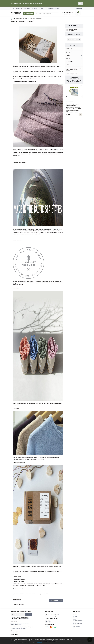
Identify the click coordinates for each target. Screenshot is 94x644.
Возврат (74, 618)
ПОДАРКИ (69, 49)
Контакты (41, 8)
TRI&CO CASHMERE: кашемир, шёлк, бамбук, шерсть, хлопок (74, 69)
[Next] (82, 97)
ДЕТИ (68, 65)
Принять (79, 641)
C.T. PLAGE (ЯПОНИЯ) (72, 74)
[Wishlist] (81, 86)
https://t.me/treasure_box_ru (49, 621)
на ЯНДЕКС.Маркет (28, 3)
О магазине (75, 625)
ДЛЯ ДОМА (69, 52)
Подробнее (39, 642)
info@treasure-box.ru (49, 624)
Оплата (74, 619)
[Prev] (67, 97)
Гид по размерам (76, 626)
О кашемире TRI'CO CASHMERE (23, 8)
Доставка (34, 8)
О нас (13, 8)
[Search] (37, 13)
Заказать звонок (67, 14)
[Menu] (28, 13)
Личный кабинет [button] (79, 8)
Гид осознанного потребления (53, 8)
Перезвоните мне (14, 635)
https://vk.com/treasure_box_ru (46, 621)
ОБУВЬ (68, 58)
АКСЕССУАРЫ (70, 62)
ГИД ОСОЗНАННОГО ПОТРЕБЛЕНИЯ (21, 18)
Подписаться (28, 615)
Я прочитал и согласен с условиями (21, 618)
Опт (74, 628)
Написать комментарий (56, 600)
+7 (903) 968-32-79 (69, 13)
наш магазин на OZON (17, 3)
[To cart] (80, 115)
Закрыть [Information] (80, 3)
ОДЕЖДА (69, 55)
